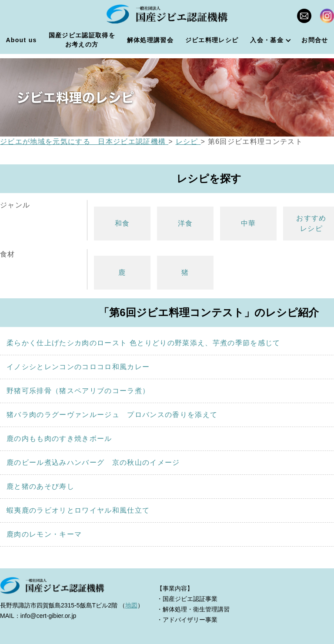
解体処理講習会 (150, 40)
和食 (122, 223)
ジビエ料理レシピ (212, 40)
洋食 (185, 223)
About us (21, 40)
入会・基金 (267, 40)
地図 (131, 605)
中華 (249, 223)
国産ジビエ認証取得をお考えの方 (82, 40)
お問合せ (315, 40)
